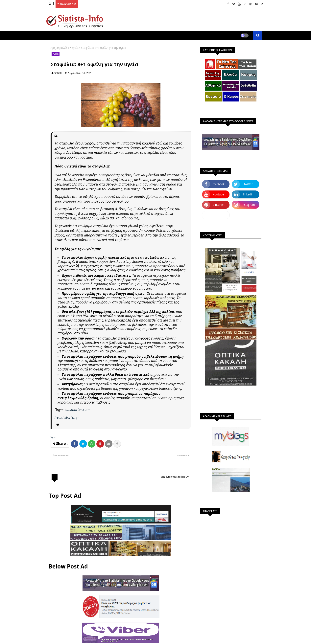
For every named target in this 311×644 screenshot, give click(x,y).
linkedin (248, 194)
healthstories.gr (67, 417)
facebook (219, 184)
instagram (248, 205)
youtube (219, 194)
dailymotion (216, 215)
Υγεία (75, 48)
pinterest (219, 205)
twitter (248, 184)
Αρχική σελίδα (60, 48)
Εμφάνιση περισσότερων (175, 477)
